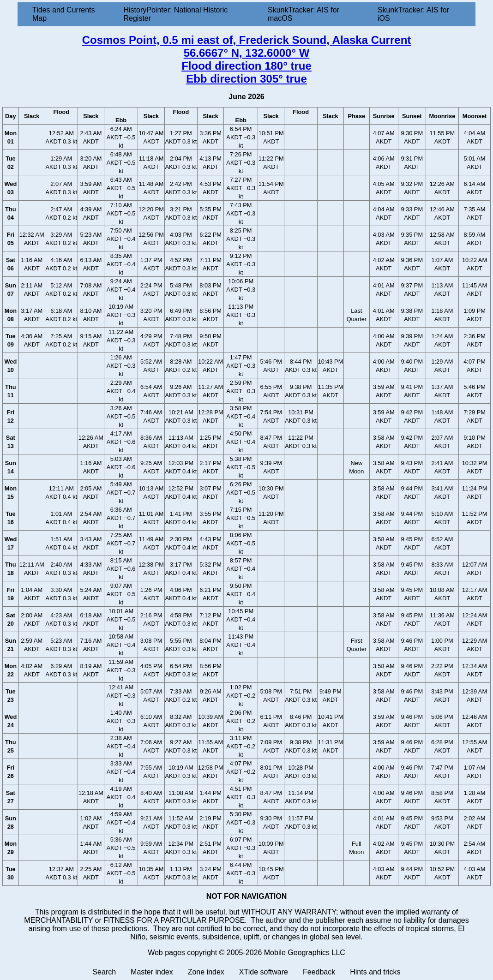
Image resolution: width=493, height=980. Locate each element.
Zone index (206, 972)
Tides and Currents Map (63, 14)
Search (104, 972)
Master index (152, 972)
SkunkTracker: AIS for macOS (304, 14)
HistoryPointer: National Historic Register (176, 14)
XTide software (264, 972)
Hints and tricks (375, 972)
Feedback (319, 972)
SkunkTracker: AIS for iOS (413, 14)
